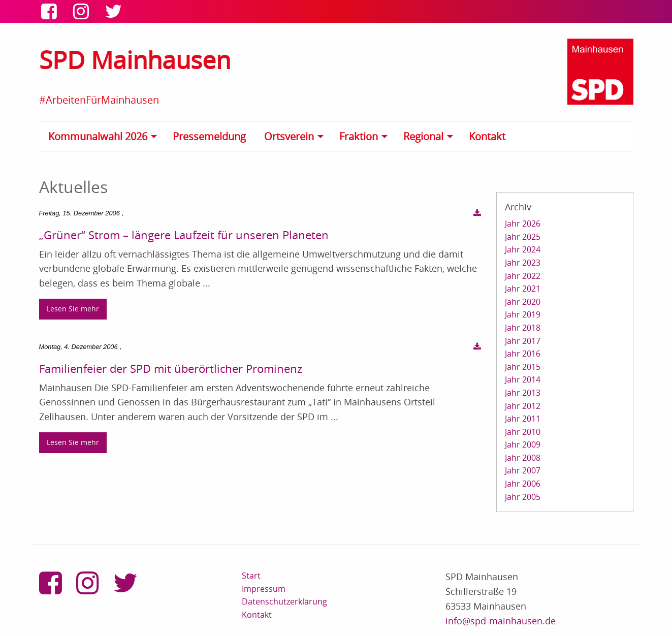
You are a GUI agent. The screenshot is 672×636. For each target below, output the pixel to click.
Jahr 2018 (523, 328)
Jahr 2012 (523, 406)
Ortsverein (289, 136)
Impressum (264, 589)
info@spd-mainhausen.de (501, 621)
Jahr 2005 (523, 497)
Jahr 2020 (523, 302)
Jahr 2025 (523, 237)
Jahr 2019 (523, 314)
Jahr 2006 (523, 484)
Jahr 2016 (523, 354)
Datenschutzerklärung (284, 601)
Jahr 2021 (523, 289)
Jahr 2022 (523, 276)
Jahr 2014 (523, 379)
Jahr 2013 (523, 393)
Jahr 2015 (523, 367)
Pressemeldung (209, 136)
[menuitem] (105, 136)
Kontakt (487, 136)
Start (251, 576)
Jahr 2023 (523, 263)
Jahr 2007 (523, 470)
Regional (423, 136)
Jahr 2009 (523, 444)
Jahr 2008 (523, 458)
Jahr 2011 (523, 419)
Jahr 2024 (523, 249)
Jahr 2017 (523, 341)
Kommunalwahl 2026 (98, 136)
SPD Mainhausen (135, 60)
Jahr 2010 (523, 432)
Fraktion (359, 136)
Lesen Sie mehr (73, 309)
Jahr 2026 (523, 224)
